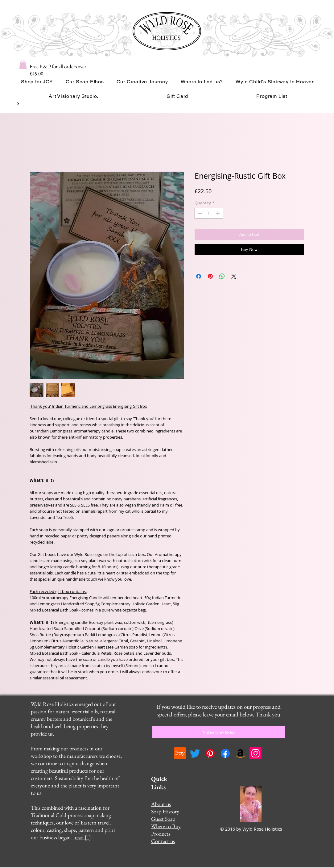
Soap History (165, 811)
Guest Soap (163, 819)
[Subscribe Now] (219, 732)
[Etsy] (180, 753)
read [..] (83, 837)
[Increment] (218, 213)
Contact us (163, 841)
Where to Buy (166, 826)
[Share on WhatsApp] (222, 276)
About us (161, 804)
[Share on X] (234, 276)
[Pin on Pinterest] (210, 276)
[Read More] (159, 104)
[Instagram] (256, 753)
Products (161, 834)
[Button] (18, 104)
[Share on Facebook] (199, 276)
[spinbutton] (209, 213)
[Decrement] (199, 213)
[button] (23, 65)
